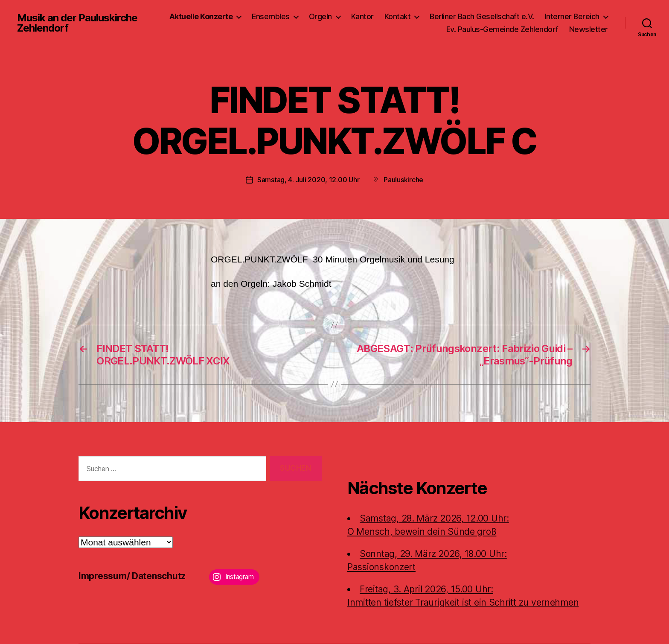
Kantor (362, 16)
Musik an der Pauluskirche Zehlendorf (77, 23)
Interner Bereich (572, 16)
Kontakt (398, 16)
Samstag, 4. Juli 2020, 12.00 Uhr (308, 180)
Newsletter (589, 29)
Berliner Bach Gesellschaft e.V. (482, 16)
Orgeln (320, 16)
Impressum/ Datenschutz (132, 576)
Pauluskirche (403, 180)
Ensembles (271, 16)
